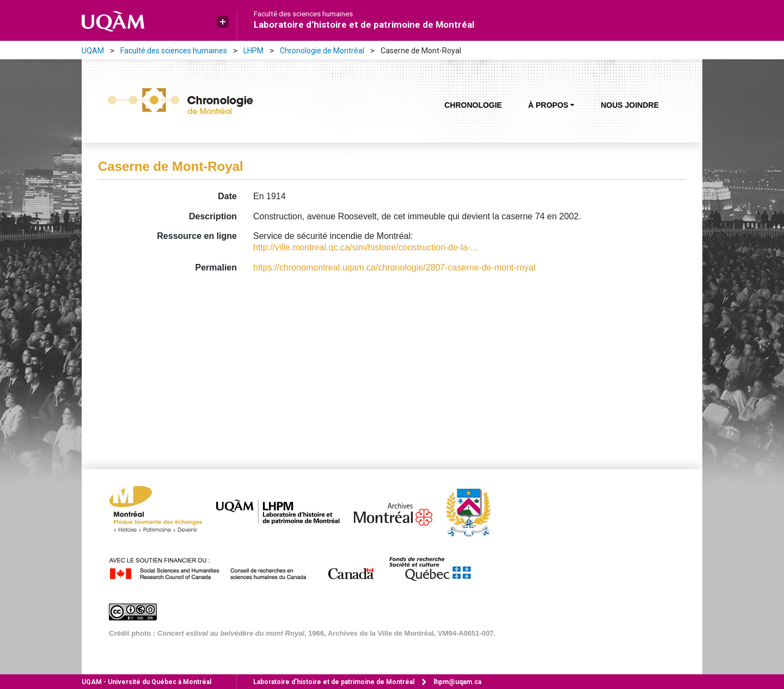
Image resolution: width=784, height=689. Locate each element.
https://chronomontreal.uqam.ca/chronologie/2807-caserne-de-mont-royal (394, 267)
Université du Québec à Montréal (146, 682)
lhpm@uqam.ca (457, 682)
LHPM (253, 51)
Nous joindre (630, 105)
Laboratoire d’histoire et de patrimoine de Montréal (364, 24)
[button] (223, 22)
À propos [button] (548, 105)
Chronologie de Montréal (322, 51)
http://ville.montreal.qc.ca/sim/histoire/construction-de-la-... (366, 247)
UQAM (93, 51)
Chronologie (473, 105)
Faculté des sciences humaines (303, 14)
